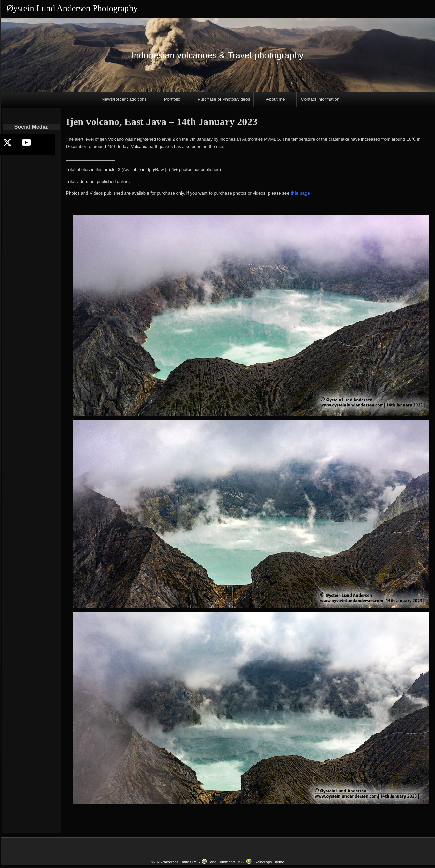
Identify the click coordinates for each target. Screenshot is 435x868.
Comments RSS (231, 862)
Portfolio (172, 99)
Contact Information (320, 99)
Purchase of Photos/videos (224, 99)
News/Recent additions (124, 99)
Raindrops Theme (270, 862)
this (294, 193)
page (304, 193)
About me (276, 99)
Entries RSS (190, 862)
